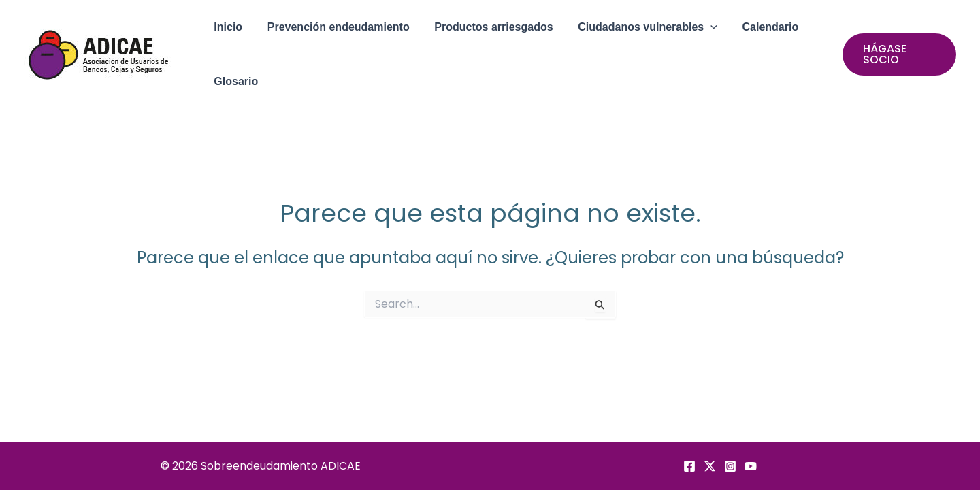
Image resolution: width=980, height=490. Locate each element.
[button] (637, 27)
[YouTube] (751, 466)
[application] (700, 27)
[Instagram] (730, 466)
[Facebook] (689, 466)
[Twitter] (710, 466)
